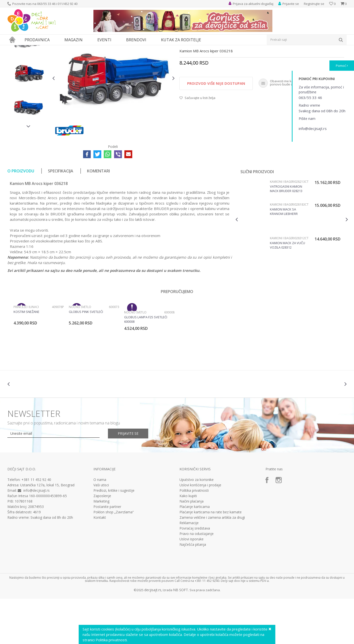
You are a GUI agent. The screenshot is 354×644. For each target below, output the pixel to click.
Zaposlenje (102, 541)
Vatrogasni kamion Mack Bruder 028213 (286, 234)
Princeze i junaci (26, 352)
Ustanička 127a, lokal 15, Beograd (47, 530)
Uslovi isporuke (192, 584)
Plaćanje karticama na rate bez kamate (211, 557)
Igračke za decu (51, 48)
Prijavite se (128, 479)
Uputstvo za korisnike (197, 525)
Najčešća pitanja (193, 590)
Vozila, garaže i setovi (80, 48)
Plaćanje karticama (195, 552)
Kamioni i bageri (122, 48)
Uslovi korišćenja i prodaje (200, 530)
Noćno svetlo (80, 352)
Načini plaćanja (192, 546)
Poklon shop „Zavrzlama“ (114, 557)
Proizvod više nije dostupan (216, 128)
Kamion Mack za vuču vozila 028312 (288, 290)
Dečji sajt (14, 48)
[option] (29, 86)
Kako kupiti (188, 541)
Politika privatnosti (194, 536)
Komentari (98, 216)
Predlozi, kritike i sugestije (114, 536)
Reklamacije (189, 568)
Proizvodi (30, 48)
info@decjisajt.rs (37, 536)
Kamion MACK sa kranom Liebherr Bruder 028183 (284, 257)
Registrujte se (314, 4)
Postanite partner (107, 552)
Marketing (101, 546)
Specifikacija (61, 216)
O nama (100, 525)
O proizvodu (21, 216)
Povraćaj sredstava (195, 574)
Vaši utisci (101, 530)
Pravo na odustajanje (197, 579)
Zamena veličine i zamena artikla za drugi (212, 563)
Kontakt (100, 563)
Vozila (103, 48)
